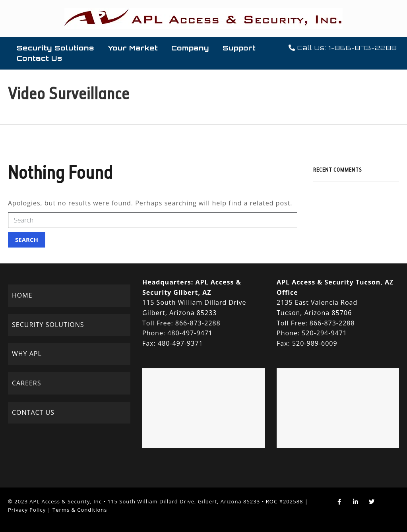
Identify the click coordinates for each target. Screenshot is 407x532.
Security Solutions (55, 48)
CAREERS (27, 383)
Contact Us (40, 58)
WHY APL (27, 354)
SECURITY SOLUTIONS (48, 325)
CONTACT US (33, 412)
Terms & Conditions (80, 510)
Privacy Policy (27, 510)
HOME (22, 295)
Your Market (133, 48)
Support (239, 48)
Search (27, 240)
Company (190, 48)
